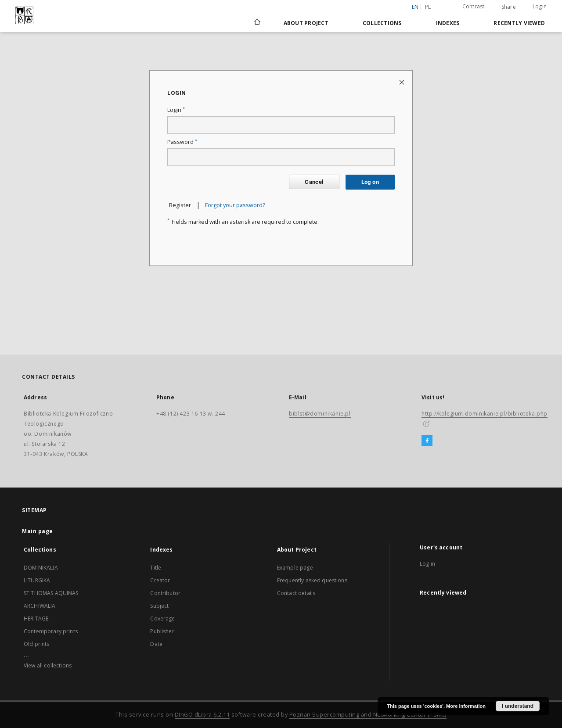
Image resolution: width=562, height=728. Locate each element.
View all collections (48, 665)
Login (540, 6)
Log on (370, 182)
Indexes (448, 23)
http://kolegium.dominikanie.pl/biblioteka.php (485, 414)
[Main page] (257, 23)
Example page (295, 568)
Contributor (165, 593)
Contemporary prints (51, 631)
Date (156, 644)
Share (509, 7)
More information (466, 706)
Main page (38, 531)
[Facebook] (427, 441)
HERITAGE (36, 619)
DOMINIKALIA (41, 568)
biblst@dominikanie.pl (320, 414)
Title (156, 568)
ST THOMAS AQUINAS (51, 593)
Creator (160, 580)
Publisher (162, 631)
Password (182, 142)
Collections (382, 23)
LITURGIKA (37, 580)
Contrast (474, 6)
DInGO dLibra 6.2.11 (202, 715)
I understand (518, 706)
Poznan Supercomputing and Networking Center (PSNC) (368, 715)
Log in (427, 564)
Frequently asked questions (312, 580)
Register (180, 205)
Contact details (296, 593)
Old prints (37, 644)
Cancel (314, 182)
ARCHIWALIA (40, 606)
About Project (306, 23)
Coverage (162, 619)
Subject (159, 606)
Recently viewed (519, 23)
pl (428, 7)
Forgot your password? (235, 205)
